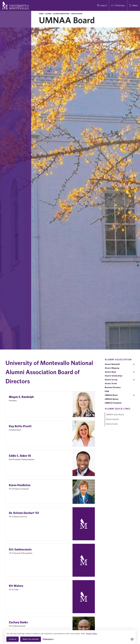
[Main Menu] (134, 5)
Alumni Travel (111, 383)
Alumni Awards (112, 419)
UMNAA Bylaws (112, 399)
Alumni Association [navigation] (118, 359)
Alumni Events (112, 424)
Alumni (48, 14)
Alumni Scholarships (114, 376)
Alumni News (111, 372)
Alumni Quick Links (118, 409)
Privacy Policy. (92, 634)
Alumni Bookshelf (112, 364)
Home (41, 14)
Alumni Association (61, 14)
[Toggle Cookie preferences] (48, 639)
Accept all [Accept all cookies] (13, 639)
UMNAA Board (111, 395)
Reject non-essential (31, 639)
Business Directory (113, 387)
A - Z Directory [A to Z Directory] (118, 5)
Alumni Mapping (112, 368)
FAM (107, 391)
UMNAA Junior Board (115, 414)
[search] (101, 5)
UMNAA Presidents (113, 403)
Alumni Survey (111, 380)
